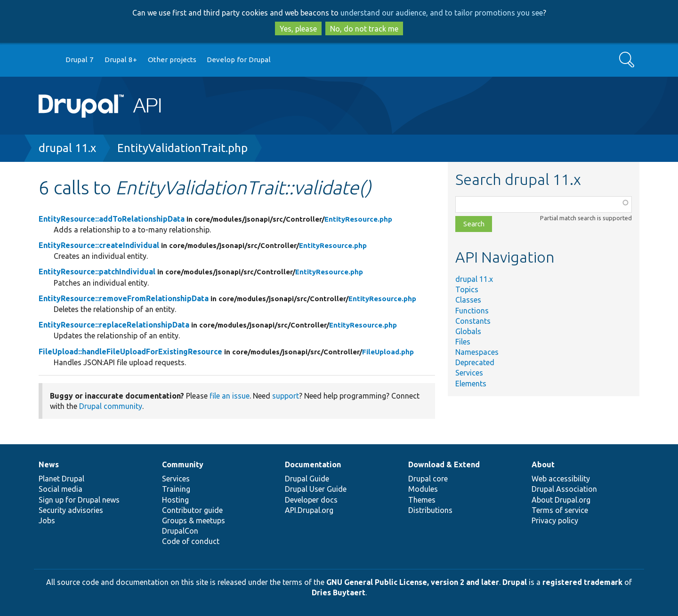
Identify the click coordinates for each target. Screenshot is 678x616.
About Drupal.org (561, 500)
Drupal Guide (307, 479)
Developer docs (311, 500)
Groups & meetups (194, 520)
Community (183, 464)
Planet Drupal (61, 479)
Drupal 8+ (121, 60)
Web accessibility (561, 479)
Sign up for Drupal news (79, 500)
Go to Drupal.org (48, 60)
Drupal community (111, 406)
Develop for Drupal (239, 60)
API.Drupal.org (309, 510)
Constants (473, 321)
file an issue (230, 396)
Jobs (47, 520)
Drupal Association (564, 489)
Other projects (172, 60)
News (49, 464)
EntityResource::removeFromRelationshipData (124, 298)
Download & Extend (444, 464)
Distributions (430, 510)
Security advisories (71, 510)
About (543, 464)
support (286, 396)
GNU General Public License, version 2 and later (413, 582)
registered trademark (582, 582)
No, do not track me (364, 29)
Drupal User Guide (316, 489)
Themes (422, 500)
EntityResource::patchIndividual (97, 272)
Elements (471, 384)
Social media (61, 489)
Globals (468, 331)
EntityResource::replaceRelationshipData (114, 325)
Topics (467, 289)
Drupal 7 (80, 60)
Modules (423, 489)
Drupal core (428, 479)
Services (469, 373)
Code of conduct (191, 541)
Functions (472, 311)
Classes (468, 300)
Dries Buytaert (339, 592)
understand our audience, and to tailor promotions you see (442, 13)
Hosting (175, 500)
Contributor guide (192, 510)
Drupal (515, 582)
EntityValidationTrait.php (182, 148)
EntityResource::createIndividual (99, 245)
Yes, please (298, 29)
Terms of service (560, 510)
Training (176, 489)
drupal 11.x (67, 148)
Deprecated (475, 362)
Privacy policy (555, 520)
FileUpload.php (388, 352)
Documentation (313, 464)
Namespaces (477, 352)
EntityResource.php (358, 219)
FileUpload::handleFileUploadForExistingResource (130, 352)
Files (463, 342)
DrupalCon (180, 531)
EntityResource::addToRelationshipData (112, 219)
